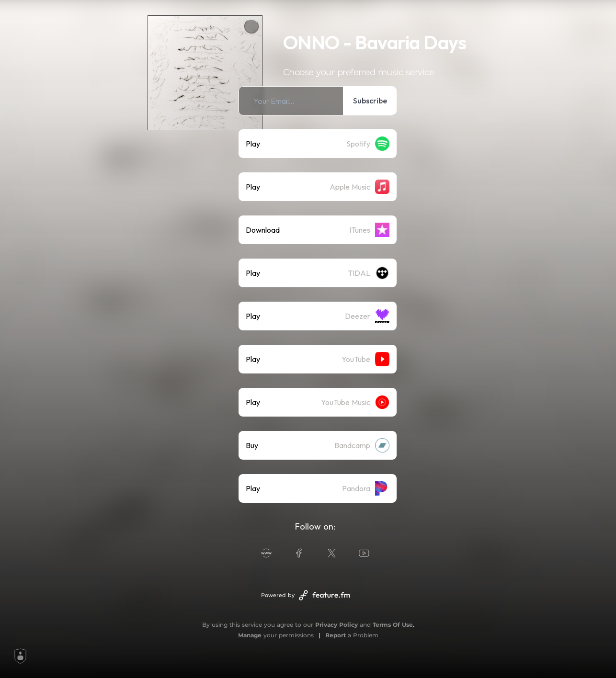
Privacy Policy (337, 625)
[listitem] (318, 101)
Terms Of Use (393, 625)
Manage (250, 635)
